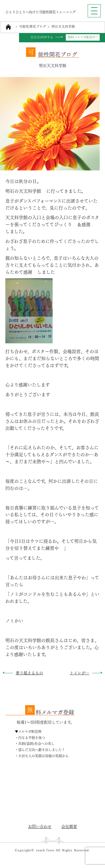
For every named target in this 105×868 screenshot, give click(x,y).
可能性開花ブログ (33, 27)
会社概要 (69, 826)
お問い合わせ (40, 826)
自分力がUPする (42, 37)
